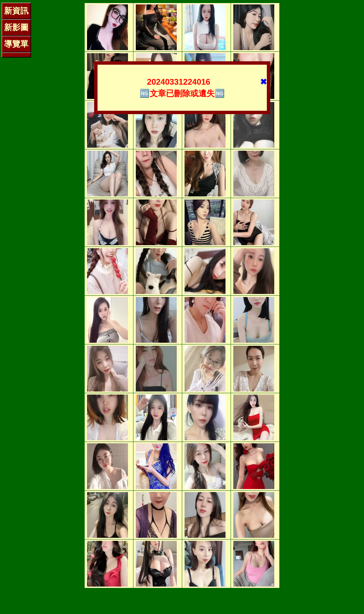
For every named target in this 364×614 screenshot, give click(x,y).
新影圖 (16, 27)
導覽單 (16, 44)
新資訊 (16, 11)
